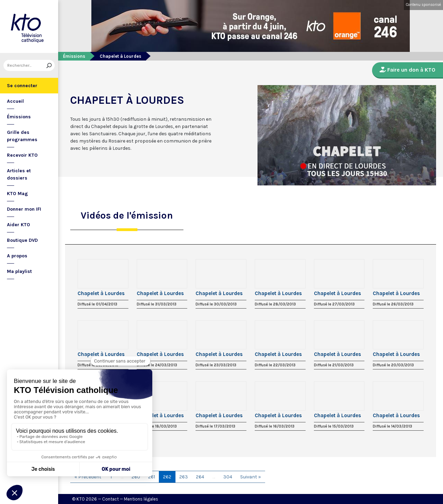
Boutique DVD (22, 240)
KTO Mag (17, 194)
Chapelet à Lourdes (101, 293)
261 (152, 477)
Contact (110, 499)
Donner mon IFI (24, 209)
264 (200, 477)
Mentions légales (141, 499)
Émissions (19, 117)
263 (184, 477)
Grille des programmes (22, 136)
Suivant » (251, 477)
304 (228, 477)
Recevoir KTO (22, 155)
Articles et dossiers (19, 174)
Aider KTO (19, 225)
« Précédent (88, 477)
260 (136, 477)
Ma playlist (19, 271)
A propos (17, 256)
